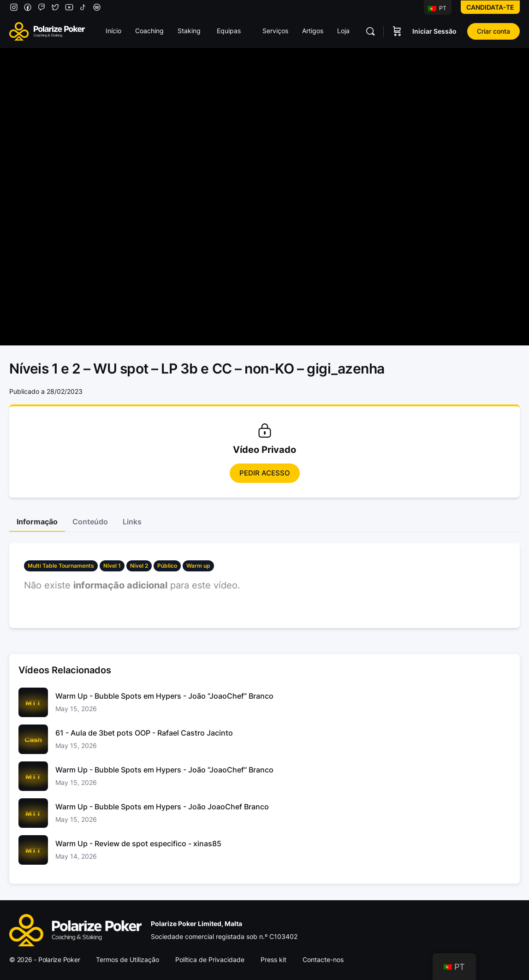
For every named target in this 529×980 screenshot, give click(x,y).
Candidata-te (490, 7)
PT (437, 8)
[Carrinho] (397, 31)
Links (132, 522)
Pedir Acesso (265, 473)
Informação (37, 522)
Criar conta (493, 31)
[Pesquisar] (370, 31)
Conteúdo (90, 522)
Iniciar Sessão (434, 31)
